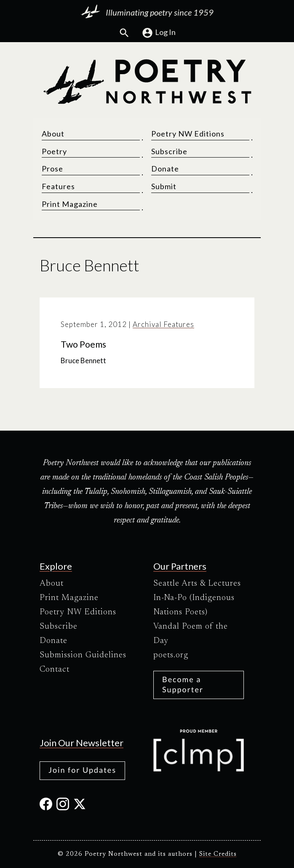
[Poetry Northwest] (147, 82)
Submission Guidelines (83, 655)
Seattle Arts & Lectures (197, 584)
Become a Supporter (183, 684)
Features (58, 187)
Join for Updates (82, 770)
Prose (52, 169)
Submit (164, 187)
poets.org (171, 655)
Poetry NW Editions (188, 134)
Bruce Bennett (83, 361)
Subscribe (169, 151)
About (53, 134)
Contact (55, 670)
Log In (159, 33)
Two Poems (83, 345)
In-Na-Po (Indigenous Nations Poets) (194, 605)
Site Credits (218, 854)
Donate (165, 169)
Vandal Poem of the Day (191, 634)
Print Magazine (70, 204)
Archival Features (163, 324)
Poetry (54, 151)
